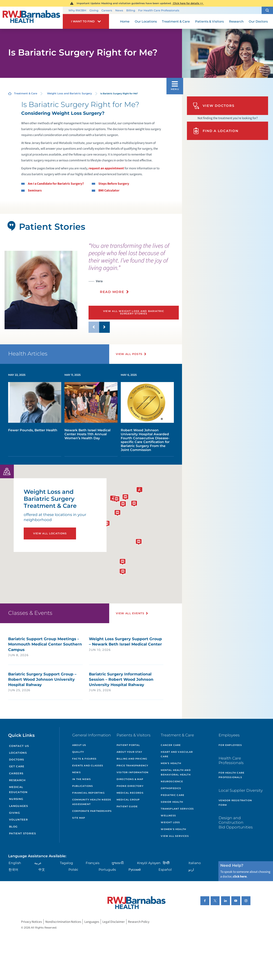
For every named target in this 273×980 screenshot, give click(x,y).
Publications (83, 786)
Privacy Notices (31, 922)
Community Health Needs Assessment (92, 802)
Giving (94, 10)
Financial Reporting (88, 793)
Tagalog (66, 863)
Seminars (35, 190)
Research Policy (139, 922)
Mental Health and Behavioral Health (176, 772)
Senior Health (172, 802)
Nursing (16, 799)
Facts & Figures (84, 759)
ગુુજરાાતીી (118, 863)
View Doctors (214, 106)
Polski (73, 869)
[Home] (31, 18)
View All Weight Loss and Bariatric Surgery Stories (134, 312)
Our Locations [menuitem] (146, 21)
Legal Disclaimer (114, 922)
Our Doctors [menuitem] (258, 21)
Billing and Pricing (132, 759)
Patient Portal (128, 745)
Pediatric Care (173, 795)
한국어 (13, 869)
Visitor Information (133, 772)
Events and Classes (88, 765)
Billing (131, 10)
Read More (112, 292)
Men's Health (171, 763)
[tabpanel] (41, 290)
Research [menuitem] (236, 21)
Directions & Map (130, 779)
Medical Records (130, 793)
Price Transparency (133, 765)
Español (165, 869)
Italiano (195, 863)
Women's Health (173, 829)
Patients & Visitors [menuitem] (209, 21)
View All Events (130, 613)
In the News (82, 779)
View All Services (175, 836)
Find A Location (216, 131)
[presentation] (134, 271)
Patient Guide (127, 806)
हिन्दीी (166, 863)
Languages (18, 806)
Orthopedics (171, 788)
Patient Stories (22, 833)
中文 (42, 869)
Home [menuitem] (125, 21)
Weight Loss (170, 822)
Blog (13, 827)
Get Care (17, 766)
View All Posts (129, 354)
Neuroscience (172, 781)
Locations (18, 753)
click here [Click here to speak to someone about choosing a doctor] (240, 876)
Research (17, 780)
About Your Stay (129, 752)
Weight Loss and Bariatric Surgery (69, 93)
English (15, 863)
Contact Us (19, 746)
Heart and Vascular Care (177, 754)
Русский (135, 869)
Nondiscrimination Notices (63, 922)
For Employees (230, 745)
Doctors (16, 760)
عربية (38, 863)
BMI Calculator (109, 190)
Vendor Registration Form (235, 803)
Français (93, 863)
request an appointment (106, 168)
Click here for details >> (188, 3)
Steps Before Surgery (114, 184)
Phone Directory (130, 786)
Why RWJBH (77, 10)
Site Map (79, 818)
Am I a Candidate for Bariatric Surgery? (56, 184)
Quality (78, 752)
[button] (267, 10)
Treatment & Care (26, 93)
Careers (107, 10)
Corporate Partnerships (92, 811)
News (119, 10)
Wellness (168, 815)
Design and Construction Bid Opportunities (236, 822)
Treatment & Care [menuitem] (176, 21)
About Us (79, 745)
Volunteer (18, 820)
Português (107, 869)
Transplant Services (177, 809)
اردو (191, 869)
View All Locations (50, 533)
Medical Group (128, 800)
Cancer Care (171, 745)
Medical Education (18, 790)
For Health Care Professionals (159, 10)
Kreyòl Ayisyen (149, 863)
